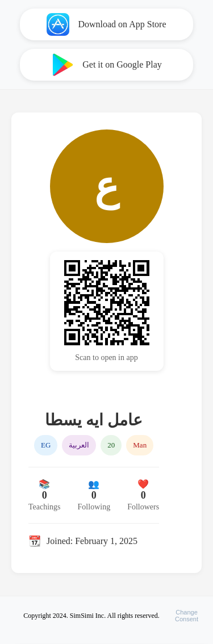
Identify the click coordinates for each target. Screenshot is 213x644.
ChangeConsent (187, 616)
